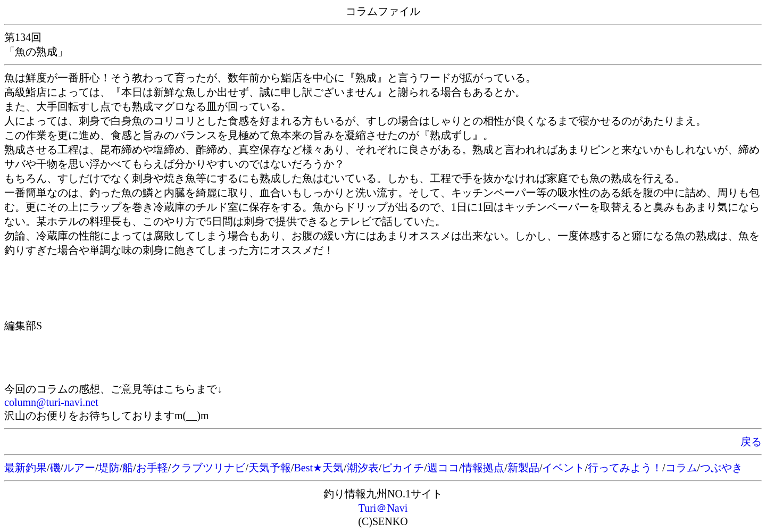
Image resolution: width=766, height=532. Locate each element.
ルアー (79, 468)
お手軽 (152, 468)
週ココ (443, 468)
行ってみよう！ (625, 468)
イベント (563, 468)
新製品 (523, 468)
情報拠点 (483, 468)
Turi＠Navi (383, 508)
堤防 (109, 468)
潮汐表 (363, 468)
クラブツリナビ (208, 468)
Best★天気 (319, 468)
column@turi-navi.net (51, 402)
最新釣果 (26, 468)
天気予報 (270, 468)
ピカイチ (403, 468)
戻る (751, 442)
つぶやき (721, 468)
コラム (681, 468)
